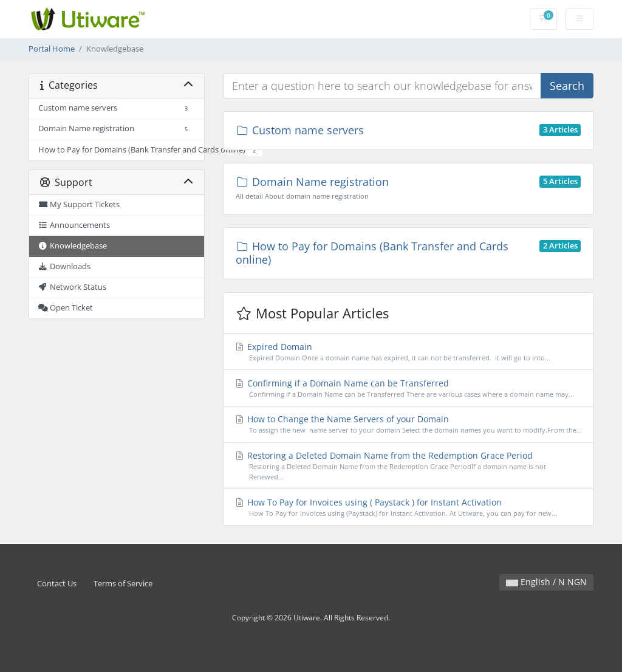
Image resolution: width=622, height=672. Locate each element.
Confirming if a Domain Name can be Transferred (408, 389)
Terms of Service (123, 584)
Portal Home (52, 49)
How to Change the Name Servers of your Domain (408, 424)
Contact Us (57, 584)
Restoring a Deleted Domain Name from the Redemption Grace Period (408, 466)
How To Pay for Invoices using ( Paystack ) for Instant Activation (408, 508)
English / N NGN (546, 582)
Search (567, 86)
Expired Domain (408, 352)
